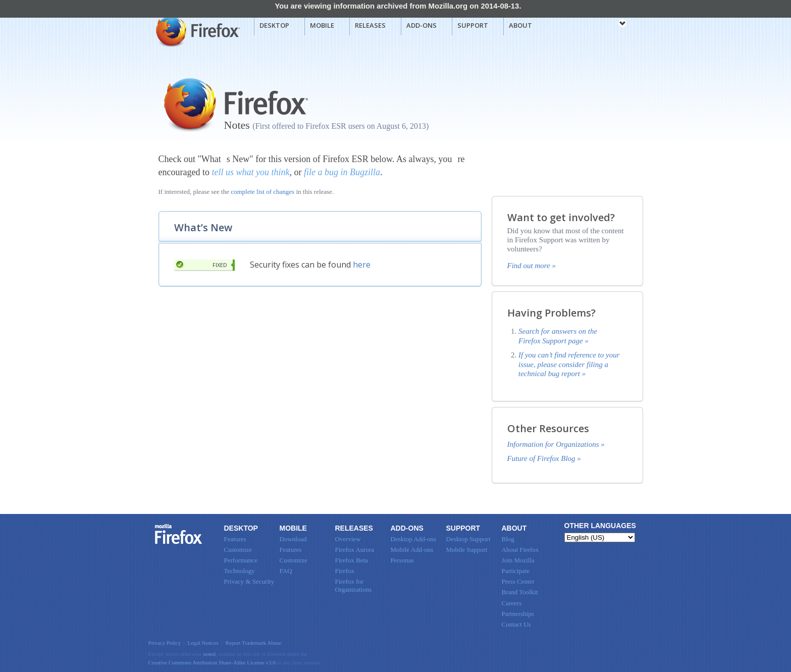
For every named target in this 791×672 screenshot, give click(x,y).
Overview (348, 539)
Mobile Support (467, 550)
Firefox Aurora (355, 550)
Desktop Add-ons (414, 539)
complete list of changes (262, 192)
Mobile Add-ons (412, 550)
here (362, 265)
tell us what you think (250, 172)
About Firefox (520, 550)
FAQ (286, 571)
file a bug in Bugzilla (342, 172)
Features (235, 539)
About (520, 25)
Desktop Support (468, 539)
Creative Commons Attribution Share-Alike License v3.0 (212, 662)
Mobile (322, 25)
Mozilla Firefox (197, 31)
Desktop (274, 25)
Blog (508, 539)
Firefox (179, 534)
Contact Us (516, 624)
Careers (512, 603)
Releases (370, 25)
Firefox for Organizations (354, 585)
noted (209, 654)
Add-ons (421, 25)
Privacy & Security (249, 581)
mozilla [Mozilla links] (600, 25)
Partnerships (518, 614)
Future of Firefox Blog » (544, 458)
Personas (402, 560)
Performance (241, 560)
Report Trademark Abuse (253, 643)
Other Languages (600, 526)
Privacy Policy (165, 643)
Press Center (518, 581)
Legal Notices (203, 643)
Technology (240, 571)
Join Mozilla (518, 560)
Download (293, 539)
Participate (516, 571)
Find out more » (532, 266)
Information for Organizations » (556, 444)
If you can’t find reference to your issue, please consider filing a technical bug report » (569, 364)
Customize (238, 550)
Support (473, 25)
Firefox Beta (352, 560)
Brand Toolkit (520, 592)
